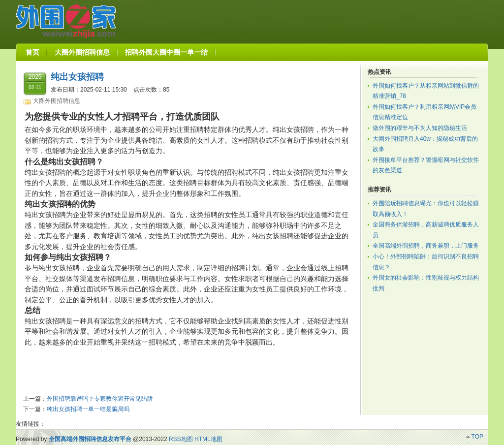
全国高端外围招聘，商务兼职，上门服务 (426, 246)
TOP (477, 437)
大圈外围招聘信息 (57, 101)
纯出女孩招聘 (77, 77)
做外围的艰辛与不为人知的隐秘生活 (420, 128)
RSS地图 (181, 439)
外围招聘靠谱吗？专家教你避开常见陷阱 (100, 399)
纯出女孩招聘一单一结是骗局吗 (88, 409)
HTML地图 (208, 439)
